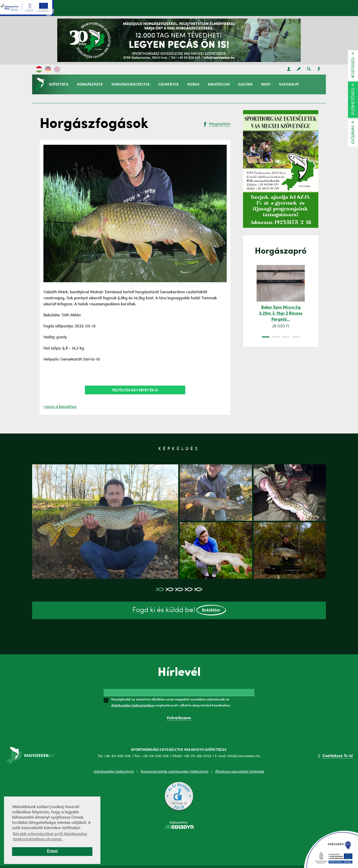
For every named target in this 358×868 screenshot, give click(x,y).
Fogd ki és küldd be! (179, 610)
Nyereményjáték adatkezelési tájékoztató (174, 772)
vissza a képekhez (60, 407)
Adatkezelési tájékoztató (114, 772)
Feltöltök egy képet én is (135, 390)
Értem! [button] (52, 851)
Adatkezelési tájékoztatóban (133, 705)
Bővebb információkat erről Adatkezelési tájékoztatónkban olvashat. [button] (50, 837)
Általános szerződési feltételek (240, 772)
